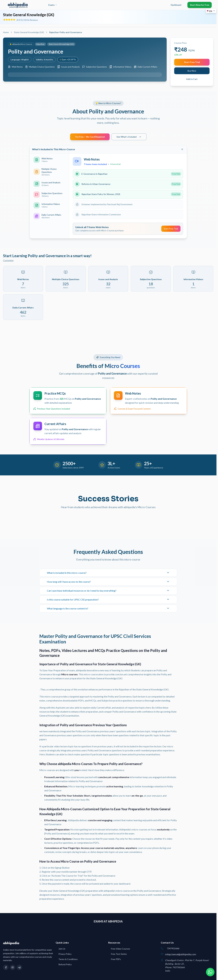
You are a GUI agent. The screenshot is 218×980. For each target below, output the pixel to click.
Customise (8, 260)
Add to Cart (192, 79)
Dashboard (176, 5)
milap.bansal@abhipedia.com (181, 954)
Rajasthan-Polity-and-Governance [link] (66, 32)
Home (6, 32)
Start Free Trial (192, 62)
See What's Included (129, 137)
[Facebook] (6, 967)
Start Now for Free (200, 5)
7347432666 (173, 948)
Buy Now (192, 71)
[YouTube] (13, 967)
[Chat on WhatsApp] (210, 972)
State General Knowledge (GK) (29, 32)
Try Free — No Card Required (90, 137)
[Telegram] (19, 967)
